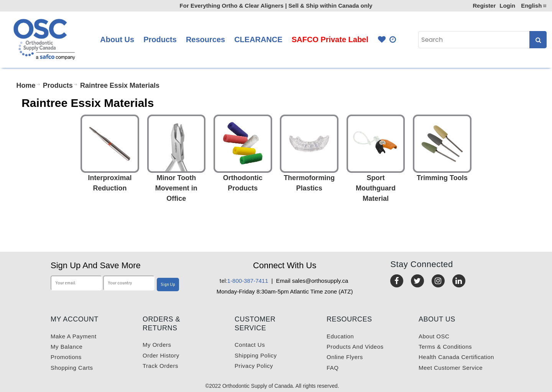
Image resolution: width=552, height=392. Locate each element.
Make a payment (74, 336)
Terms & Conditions (445, 347)
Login (507, 6)
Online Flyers (345, 357)
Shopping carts (72, 368)
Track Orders (160, 366)
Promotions (66, 357)
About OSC (434, 336)
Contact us (250, 345)
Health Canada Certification (456, 357)
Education (340, 336)
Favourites (382, 40)
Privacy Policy (254, 366)
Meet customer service (451, 368)
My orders (157, 345)
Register (484, 6)
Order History (161, 355)
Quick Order (393, 40)
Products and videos (355, 347)
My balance (67, 347)
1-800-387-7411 (244, 281)
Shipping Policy (256, 355)
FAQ (333, 368)
